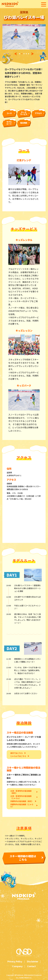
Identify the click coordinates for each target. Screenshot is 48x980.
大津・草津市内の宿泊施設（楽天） (21, 792)
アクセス (38, 113)
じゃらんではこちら (18, 756)
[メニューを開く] (44, 4)
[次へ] (33, 54)
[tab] (20, 54)
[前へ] (15, 54)
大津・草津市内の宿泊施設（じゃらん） (21, 797)
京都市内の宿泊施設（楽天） (22, 801)
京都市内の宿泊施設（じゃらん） (22, 805)
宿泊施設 (24, 123)
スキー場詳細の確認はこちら (23, 858)
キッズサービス (24, 113)
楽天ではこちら (17, 753)
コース (9, 113)
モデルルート (9, 123)
